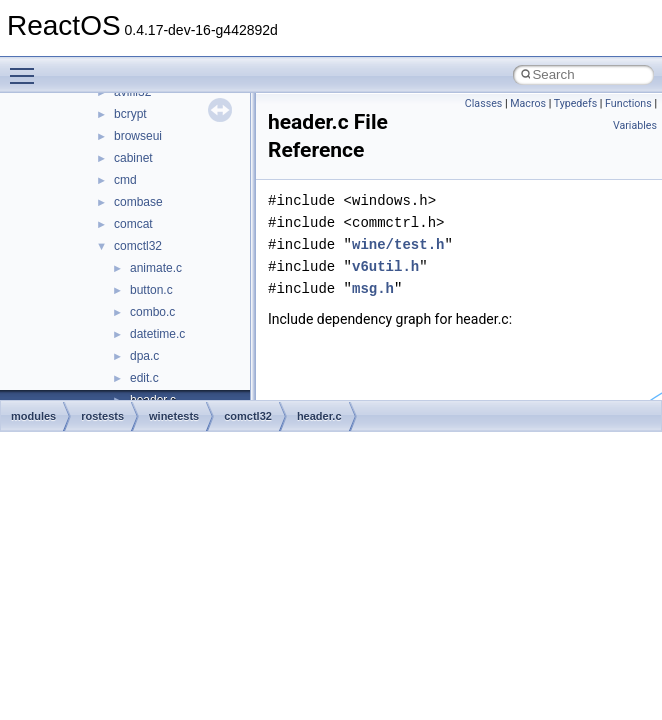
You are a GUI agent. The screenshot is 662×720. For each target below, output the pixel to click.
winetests (174, 416)
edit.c (144, 378)
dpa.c (144, 356)
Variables (635, 125)
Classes (483, 103)
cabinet (133, 158)
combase (138, 202)
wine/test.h (398, 244)
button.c (151, 290)
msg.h (373, 288)
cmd (125, 180)
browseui (138, 136)
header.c (319, 416)
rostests (102, 416)
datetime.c (157, 334)
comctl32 (138, 246)
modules (33, 416)
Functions (628, 103)
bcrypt (130, 114)
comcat (133, 224)
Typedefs (576, 103)
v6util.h (385, 266)
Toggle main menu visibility (27, 67)
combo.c (152, 312)
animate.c (156, 268)
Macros (528, 103)
